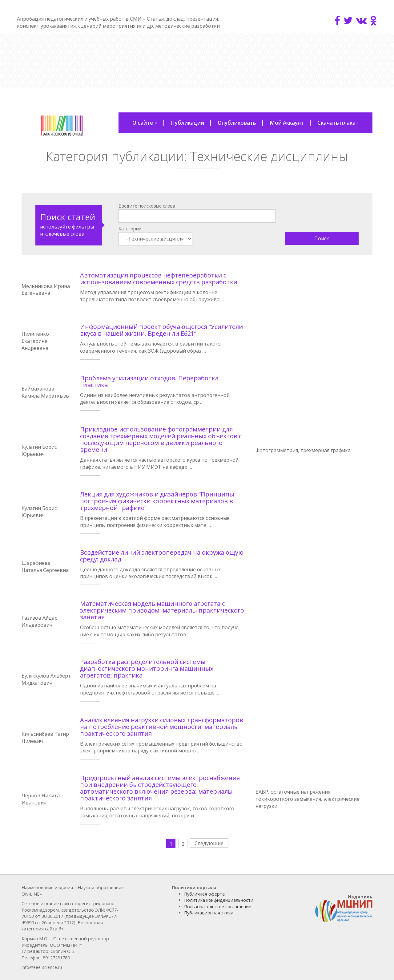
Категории (130, 229)
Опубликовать (237, 123)
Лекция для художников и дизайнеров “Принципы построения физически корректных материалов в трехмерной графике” (157, 501)
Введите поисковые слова (147, 206)
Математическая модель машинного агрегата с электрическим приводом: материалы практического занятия (162, 610)
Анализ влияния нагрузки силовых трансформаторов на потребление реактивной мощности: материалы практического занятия (162, 727)
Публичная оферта (204, 894)
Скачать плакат (338, 123)
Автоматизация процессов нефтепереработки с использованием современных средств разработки (159, 279)
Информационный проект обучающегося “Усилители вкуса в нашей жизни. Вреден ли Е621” (161, 330)
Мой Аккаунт (287, 123)
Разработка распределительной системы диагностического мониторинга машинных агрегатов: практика (147, 668)
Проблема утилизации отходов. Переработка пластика (149, 381)
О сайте (145, 123)
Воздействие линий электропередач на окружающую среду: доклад (162, 556)
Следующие (209, 843)
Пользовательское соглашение (218, 907)
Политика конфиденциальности (219, 900)
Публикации (187, 123)
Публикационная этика (209, 913)
